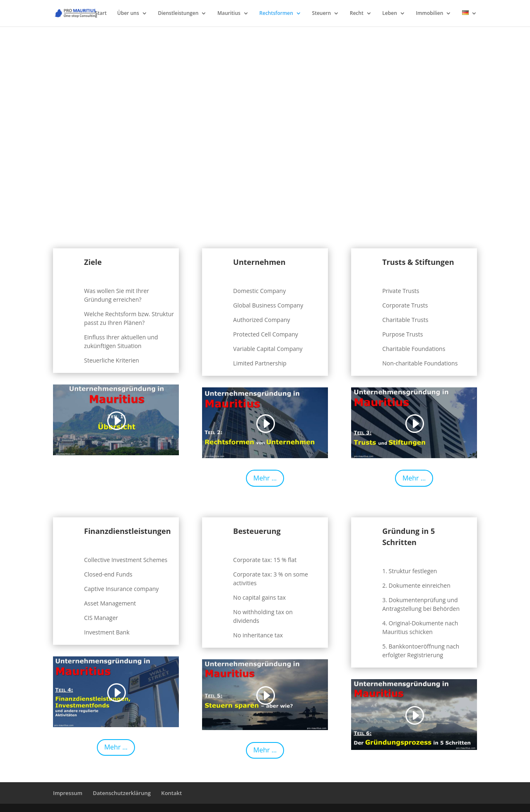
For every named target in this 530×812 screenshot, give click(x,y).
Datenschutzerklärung (122, 793)
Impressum (68, 793)
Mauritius (229, 13)
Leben (389, 13)
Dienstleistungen (178, 13)
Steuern (322, 13)
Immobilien (429, 13)
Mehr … (265, 478)
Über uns (128, 13)
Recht (357, 13)
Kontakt (171, 793)
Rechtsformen (276, 13)
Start (101, 13)
